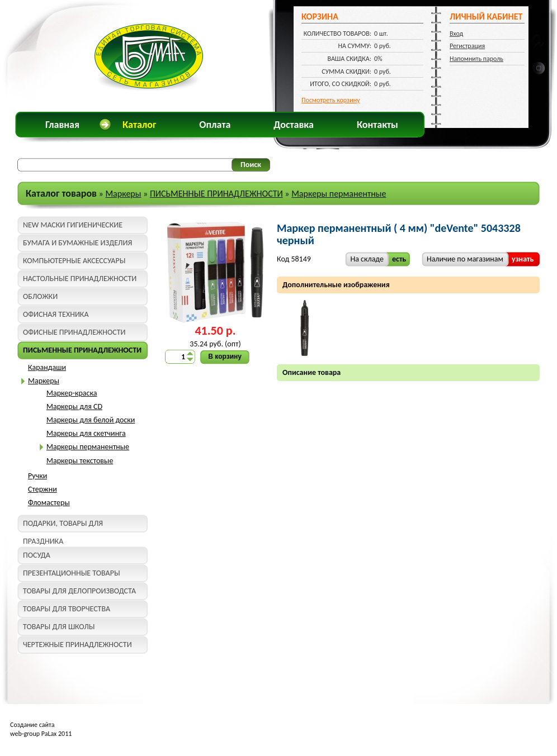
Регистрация (467, 46)
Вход (456, 34)
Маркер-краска (72, 393)
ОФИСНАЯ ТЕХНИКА (56, 314)
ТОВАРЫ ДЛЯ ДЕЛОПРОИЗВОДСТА (79, 591)
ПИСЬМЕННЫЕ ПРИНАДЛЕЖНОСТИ (216, 194)
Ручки (37, 476)
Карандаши (47, 367)
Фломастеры (49, 503)
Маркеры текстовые (80, 461)
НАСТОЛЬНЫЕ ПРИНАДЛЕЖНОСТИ (80, 279)
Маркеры (123, 194)
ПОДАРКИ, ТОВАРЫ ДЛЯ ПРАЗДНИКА (63, 526)
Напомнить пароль (476, 59)
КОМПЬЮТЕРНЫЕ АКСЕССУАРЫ (74, 261)
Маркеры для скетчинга (86, 433)
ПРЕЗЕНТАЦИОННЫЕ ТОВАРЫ (72, 573)
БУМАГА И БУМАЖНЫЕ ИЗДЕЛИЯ (77, 243)
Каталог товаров (61, 193)
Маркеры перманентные (339, 194)
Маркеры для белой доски (91, 420)
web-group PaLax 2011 (41, 734)
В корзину (225, 356)
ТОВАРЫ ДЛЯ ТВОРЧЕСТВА (67, 609)
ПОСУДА (37, 555)
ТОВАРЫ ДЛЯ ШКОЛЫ (59, 627)
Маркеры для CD (74, 406)
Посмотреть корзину (331, 100)
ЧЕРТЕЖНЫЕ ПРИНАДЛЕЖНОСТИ (77, 645)
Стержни (43, 489)
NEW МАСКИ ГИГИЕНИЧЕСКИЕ (73, 225)
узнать (523, 259)
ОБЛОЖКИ (40, 296)
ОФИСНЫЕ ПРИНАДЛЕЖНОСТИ (74, 332)
